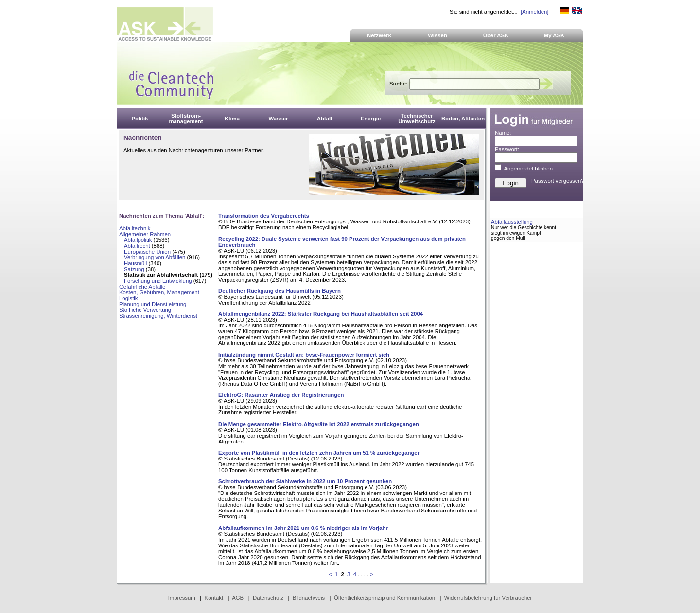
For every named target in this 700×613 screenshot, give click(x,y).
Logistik (129, 298)
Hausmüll (135, 263)
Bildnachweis (309, 598)
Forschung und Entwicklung (158, 281)
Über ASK (496, 35)
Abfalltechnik (135, 228)
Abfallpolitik (138, 240)
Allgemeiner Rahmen (145, 234)
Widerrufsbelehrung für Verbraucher (488, 598)
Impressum (182, 598)
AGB (238, 598)
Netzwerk (379, 35)
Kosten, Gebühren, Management (159, 292)
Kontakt (214, 598)
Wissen (437, 35)
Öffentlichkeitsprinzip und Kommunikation (385, 598)
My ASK (554, 35)
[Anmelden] (534, 12)
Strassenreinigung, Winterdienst (158, 316)
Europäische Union (147, 252)
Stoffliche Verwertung (145, 310)
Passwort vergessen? (558, 181)
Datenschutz (268, 598)
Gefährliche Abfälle (142, 287)
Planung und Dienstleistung (153, 304)
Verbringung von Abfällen (155, 257)
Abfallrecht (137, 246)
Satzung (134, 269)
